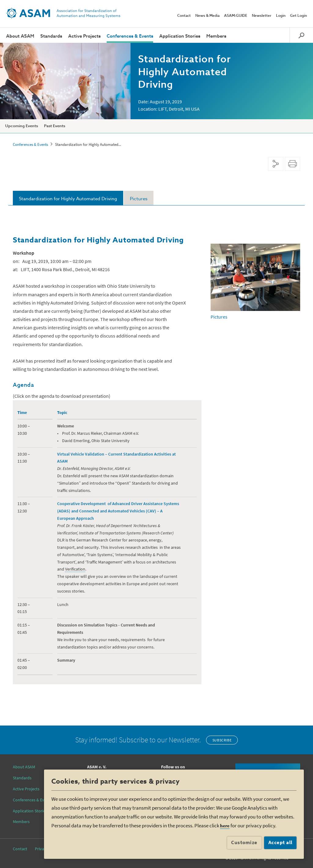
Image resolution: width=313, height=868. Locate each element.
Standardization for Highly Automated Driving (68, 199)
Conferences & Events (130, 36)
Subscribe (222, 740)
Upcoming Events (22, 126)
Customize (244, 842)
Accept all (280, 842)
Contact (184, 16)
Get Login (298, 16)
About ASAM (20, 36)
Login (281, 16)
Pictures (139, 199)
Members (216, 36)
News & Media (207, 16)
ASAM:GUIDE (236, 16)
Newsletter (262, 16)
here (225, 826)
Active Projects (84, 36)
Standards (51, 36)
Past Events (55, 126)
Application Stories (180, 36)
